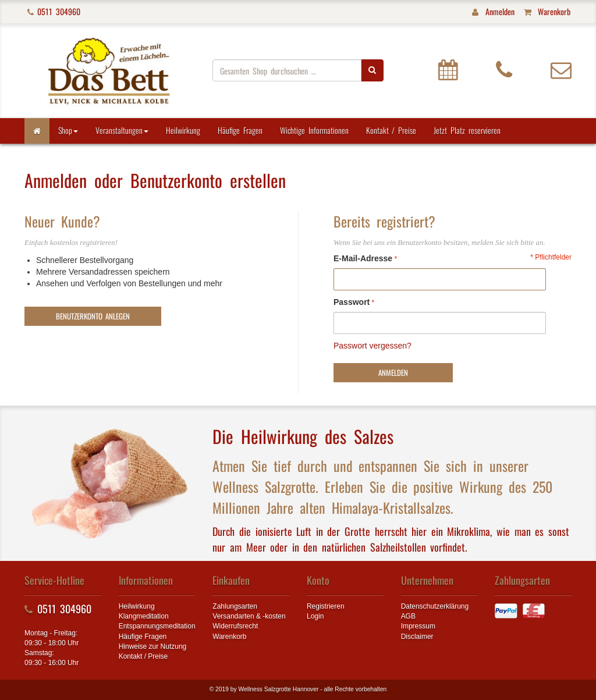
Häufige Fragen (240, 130)
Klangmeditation (144, 616)
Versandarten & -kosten (249, 616)
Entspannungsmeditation (157, 626)
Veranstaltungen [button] (122, 130)
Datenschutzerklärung (435, 606)
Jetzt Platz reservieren (467, 130)
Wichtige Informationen (314, 130)
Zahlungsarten (235, 606)
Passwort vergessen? (372, 346)
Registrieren (326, 606)
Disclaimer (417, 637)
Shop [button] (68, 130)
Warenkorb (229, 637)
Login (315, 616)
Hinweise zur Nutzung (153, 646)
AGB (408, 616)
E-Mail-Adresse (363, 258)
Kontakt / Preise (391, 130)
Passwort (352, 302)
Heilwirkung (183, 130)
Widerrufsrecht (235, 626)
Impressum (418, 626)
